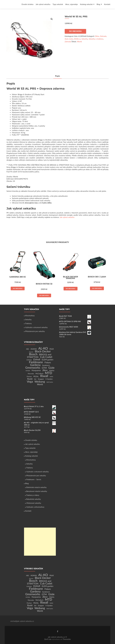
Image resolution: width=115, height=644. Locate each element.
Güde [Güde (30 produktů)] (51, 368)
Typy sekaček (58, 4)
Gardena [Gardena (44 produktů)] (35, 365)
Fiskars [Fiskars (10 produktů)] (48, 362)
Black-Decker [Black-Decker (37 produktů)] (43, 351)
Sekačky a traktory (96, 39)
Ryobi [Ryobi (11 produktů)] (30, 379)
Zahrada (68, 41)
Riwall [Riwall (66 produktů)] (44, 376)
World (79, 41)
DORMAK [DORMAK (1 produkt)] (29, 360)
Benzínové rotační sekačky (37, 491)
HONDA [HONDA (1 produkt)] (28, 371)
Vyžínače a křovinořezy (35, 507)
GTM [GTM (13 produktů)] (44, 368)
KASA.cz (77, 39)
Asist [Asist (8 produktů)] (52, 349)
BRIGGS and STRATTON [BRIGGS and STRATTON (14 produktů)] (39, 356)
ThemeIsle (67, 639)
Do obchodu (75, 31)
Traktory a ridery (33, 495)
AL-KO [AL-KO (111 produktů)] (43, 348)
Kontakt (107, 4)
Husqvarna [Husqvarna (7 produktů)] (36, 370)
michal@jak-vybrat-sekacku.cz (22, 621)
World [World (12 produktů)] (40, 384)
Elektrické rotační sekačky (36, 487)
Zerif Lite (48, 639)
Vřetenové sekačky (34, 503)
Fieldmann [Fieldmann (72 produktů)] (36, 362)
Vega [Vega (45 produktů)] (30, 381)
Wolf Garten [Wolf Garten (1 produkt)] (50, 382)
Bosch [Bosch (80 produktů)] (33, 354)
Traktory (28, 323)
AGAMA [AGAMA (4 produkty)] (34, 349)
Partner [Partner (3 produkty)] (29, 376)
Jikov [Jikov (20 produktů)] (45, 370)
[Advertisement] (40, 542)
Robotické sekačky (34, 499)
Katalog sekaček (86, 4)
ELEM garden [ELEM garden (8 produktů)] (48, 360)
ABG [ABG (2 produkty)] (28, 349)
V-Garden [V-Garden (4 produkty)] (49, 379)
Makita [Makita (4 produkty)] (52, 370)
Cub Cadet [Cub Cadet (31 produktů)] (46, 357)
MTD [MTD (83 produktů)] (49, 373)
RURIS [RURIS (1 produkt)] (51, 377)
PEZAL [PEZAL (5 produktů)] (36, 376)
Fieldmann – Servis (34, 479)
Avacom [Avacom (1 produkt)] (31, 352)
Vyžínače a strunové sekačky (36, 327)
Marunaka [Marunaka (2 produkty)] (31, 374)
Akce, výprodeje (72, 4)
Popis (57, 76)
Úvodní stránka (27, 4)
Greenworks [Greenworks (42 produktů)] (33, 368)
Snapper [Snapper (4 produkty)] (41, 379)
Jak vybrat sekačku (43, 4)
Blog (98, 4)
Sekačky (85, 39)
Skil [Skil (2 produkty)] (35, 379)
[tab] (57, 76)
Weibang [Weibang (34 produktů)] (40, 381)
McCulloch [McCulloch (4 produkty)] (39, 373)
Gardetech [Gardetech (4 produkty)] (46, 365)
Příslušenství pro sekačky (35, 331)
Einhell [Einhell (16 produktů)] (37, 359)
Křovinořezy (30, 315)
